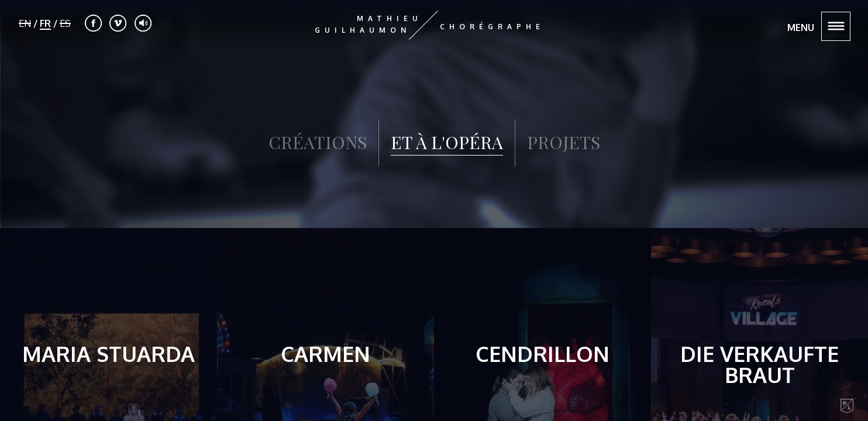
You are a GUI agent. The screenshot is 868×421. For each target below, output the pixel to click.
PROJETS (564, 142)
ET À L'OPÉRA (447, 143)
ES (65, 23)
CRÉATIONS (318, 142)
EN (25, 23)
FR (45, 23)
